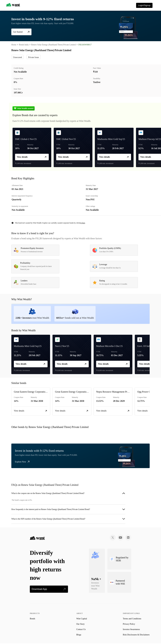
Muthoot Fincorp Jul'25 (150, 139)
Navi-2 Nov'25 (62, 346)
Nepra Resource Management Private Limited (118, 392)
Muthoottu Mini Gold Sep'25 (111, 139)
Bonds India (24, 45)
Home (14, 45)
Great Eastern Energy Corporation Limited (34, 392)
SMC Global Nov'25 (66, 139)
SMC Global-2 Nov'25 (26, 139)
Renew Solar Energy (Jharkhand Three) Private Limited (53, 45)
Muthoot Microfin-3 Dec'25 (109, 346)
